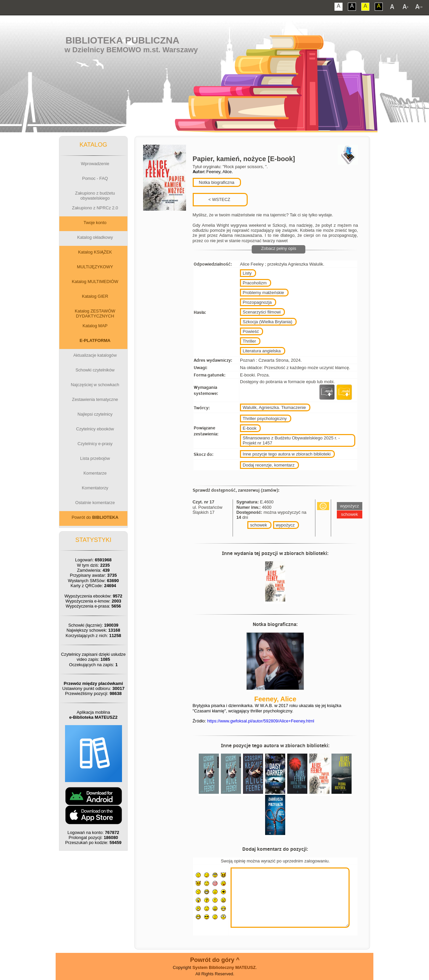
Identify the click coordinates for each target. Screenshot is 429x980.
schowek (259, 525)
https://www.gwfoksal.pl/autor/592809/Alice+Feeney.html (261, 721)
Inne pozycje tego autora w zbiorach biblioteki (287, 454)
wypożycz (285, 525)
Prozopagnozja (257, 302)
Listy (247, 273)
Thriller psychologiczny (265, 418)
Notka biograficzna (216, 182)
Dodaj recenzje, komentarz (269, 465)
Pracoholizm (255, 283)
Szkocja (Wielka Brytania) (267, 322)
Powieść (251, 331)
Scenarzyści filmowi (262, 312)
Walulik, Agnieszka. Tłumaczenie (274, 407)
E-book (250, 428)
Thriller (249, 341)
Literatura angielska (262, 351)
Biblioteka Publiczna (123, 40)
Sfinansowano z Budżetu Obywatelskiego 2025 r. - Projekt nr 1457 (291, 440)
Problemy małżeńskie (263, 293)
